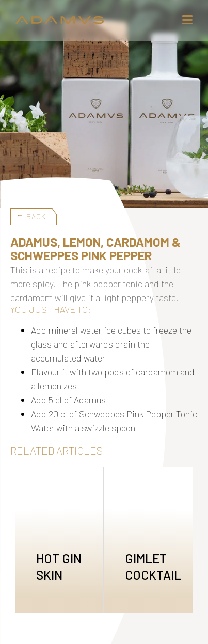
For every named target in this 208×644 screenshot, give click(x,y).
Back (36, 217)
